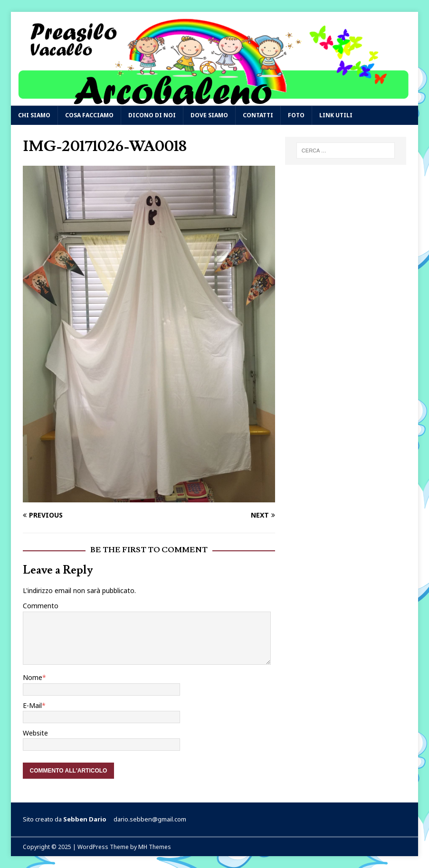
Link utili (336, 115)
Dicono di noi (152, 115)
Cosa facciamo (89, 115)
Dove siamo (209, 115)
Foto (296, 115)
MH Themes (155, 847)
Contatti (258, 115)
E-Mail (32, 705)
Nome (33, 677)
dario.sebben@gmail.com (150, 819)
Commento (41, 606)
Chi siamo (34, 115)
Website (35, 733)
